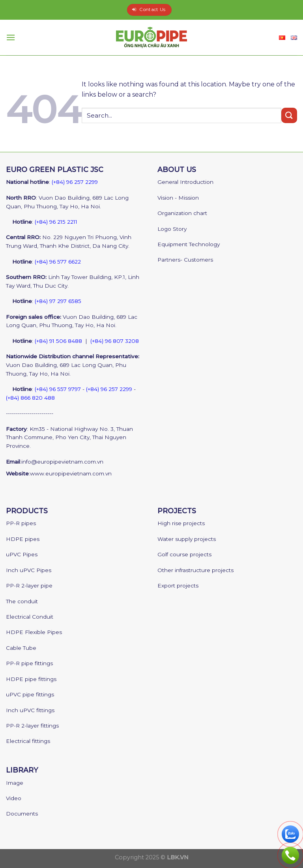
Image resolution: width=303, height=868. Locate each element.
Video (14, 798)
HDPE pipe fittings (31, 679)
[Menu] (11, 37)
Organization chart (182, 213)
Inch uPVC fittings (30, 710)
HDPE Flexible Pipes (34, 632)
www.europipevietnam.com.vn (71, 473)
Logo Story (172, 229)
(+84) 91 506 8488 (58, 341)
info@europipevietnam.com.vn (62, 462)
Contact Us (152, 9)
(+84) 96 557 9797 (58, 389)
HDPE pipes (23, 539)
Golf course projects (184, 554)
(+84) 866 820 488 (30, 398)
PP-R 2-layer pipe (29, 586)
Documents (22, 814)
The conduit (22, 601)
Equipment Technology (189, 244)
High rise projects (181, 523)
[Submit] (289, 115)
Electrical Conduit (30, 617)
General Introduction (185, 182)
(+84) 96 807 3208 (115, 341)
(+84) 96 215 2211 (56, 222)
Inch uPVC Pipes (29, 570)
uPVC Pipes (22, 554)
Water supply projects (187, 539)
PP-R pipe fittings (29, 663)
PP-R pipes (21, 523)
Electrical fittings (28, 741)
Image (15, 783)
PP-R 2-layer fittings (32, 726)
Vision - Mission (178, 198)
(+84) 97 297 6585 (58, 301)
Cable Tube (21, 648)
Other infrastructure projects (195, 570)
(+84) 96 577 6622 (58, 262)
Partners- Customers (185, 260)
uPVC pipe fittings (30, 694)
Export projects (178, 586)
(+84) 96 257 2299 (75, 182)
